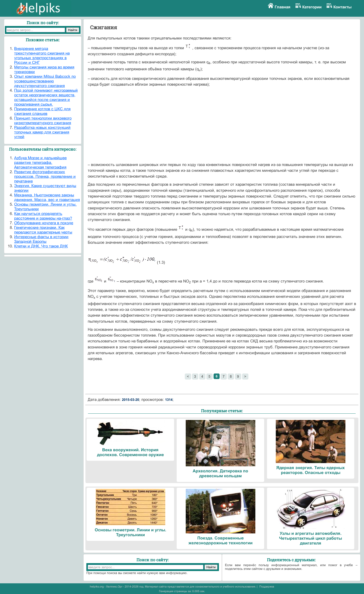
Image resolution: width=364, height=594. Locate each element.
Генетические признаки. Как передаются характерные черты (43, 230)
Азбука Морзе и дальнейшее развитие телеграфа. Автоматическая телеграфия (40, 163)
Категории (312, 7)
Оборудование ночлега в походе (44, 223)
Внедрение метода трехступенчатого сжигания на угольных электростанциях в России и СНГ (42, 56)
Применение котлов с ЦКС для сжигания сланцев (42, 111)
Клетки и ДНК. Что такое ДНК (41, 246)
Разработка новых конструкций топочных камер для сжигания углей (42, 132)
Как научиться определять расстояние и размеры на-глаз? (43, 216)
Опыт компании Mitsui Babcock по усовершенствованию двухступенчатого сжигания (45, 81)
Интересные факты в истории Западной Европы (41, 239)
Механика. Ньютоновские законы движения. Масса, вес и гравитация (47, 197)
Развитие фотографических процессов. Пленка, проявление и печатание (45, 177)
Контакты (343, 7)
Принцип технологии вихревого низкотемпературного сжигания (43, 121)
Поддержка (267, 587)
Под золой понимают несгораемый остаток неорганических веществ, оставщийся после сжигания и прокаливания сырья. (46, 97)
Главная (283, 7)
